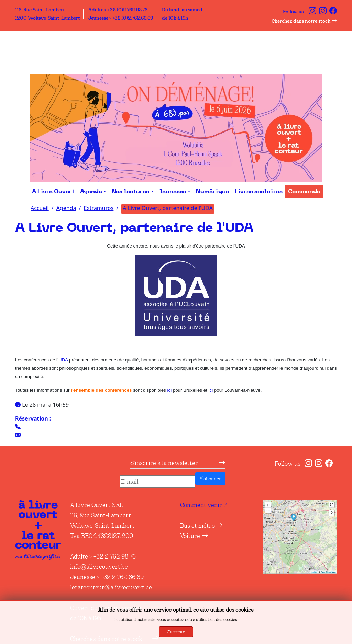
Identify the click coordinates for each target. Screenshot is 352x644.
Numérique (213, 192)
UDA (63, 360)
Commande (304, 192)
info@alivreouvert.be (99, 567)
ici (170, 390)
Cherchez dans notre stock (304, 21)
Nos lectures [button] (130, 192)
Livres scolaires (259, 192)
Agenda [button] (91, 192)
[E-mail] (157, 482)
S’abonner (210, 479)
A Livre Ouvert (53, 192)
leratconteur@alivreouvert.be (111, 587)
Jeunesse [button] (173, 192)
